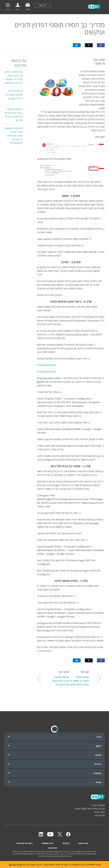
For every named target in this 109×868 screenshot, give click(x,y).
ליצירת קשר (100, 815)
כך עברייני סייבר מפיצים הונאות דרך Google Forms (14, 95)
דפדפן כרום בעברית (46, 372)
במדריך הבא (49, 334)
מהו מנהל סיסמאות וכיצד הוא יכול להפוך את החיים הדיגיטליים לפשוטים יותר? (14, 136)
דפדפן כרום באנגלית (47, 365)
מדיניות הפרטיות (16, 865)
